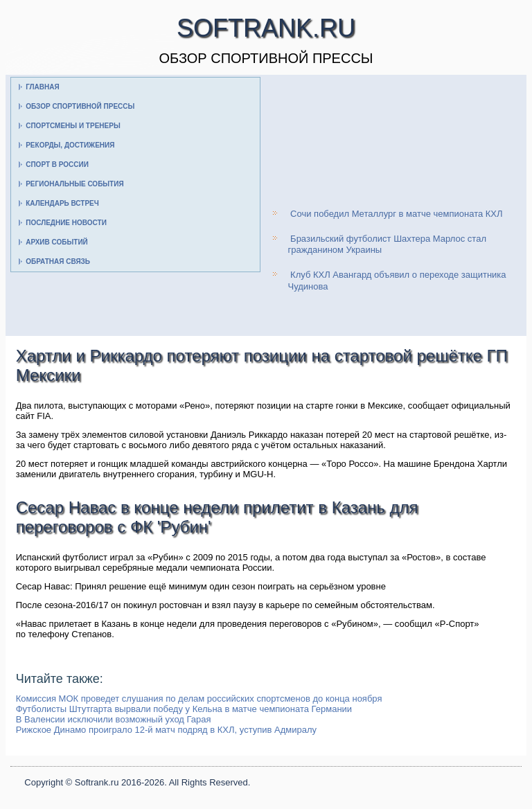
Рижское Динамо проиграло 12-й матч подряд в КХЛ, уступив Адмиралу (166, 730)
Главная (43, 87)
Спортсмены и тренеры (73, 126)
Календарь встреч (62, 203)
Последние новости (66, 223)
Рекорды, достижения (70, 145)
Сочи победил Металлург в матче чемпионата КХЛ (396, 214)
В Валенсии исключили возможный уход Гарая (114, 719)
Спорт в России (57, 165)
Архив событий (57, 242)
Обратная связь (58, 261)
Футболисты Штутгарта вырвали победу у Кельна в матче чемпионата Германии (184, 709)
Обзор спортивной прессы (80, 106)
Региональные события (74, 184)
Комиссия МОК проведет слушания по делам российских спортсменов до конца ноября (199, 699)
